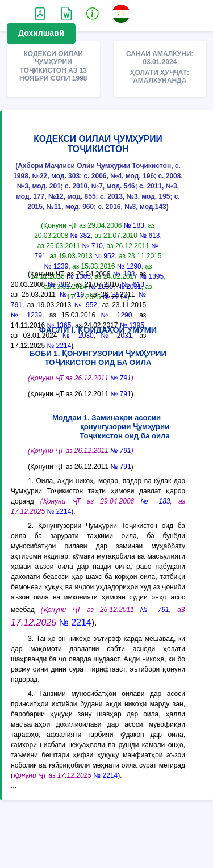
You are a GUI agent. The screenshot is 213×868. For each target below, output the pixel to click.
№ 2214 (59, 346)
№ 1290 (129, 266)
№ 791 (120, 378)
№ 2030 (78, 336)
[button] (93, 13)
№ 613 (149, 236)
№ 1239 (57, 266)
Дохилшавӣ (41, 33)
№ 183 (134, 225)
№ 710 (93, 246)
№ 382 (81, 236)
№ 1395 (151, 276)
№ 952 (105, 256)
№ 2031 (116, 336)
